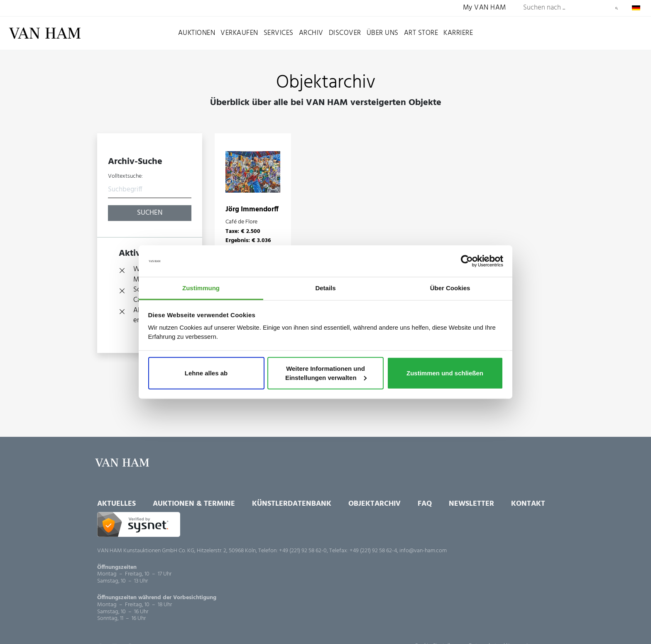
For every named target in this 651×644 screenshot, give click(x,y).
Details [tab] (325, 288)
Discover (345, 33)
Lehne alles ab (206, 373)
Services (279, 33)
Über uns (383, 33)
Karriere (458, 33)
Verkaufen (239, 33)
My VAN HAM (485, 8)
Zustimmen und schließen (445, 373)
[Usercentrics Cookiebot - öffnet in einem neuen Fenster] (467, 261)
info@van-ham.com (423, 551)
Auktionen (197, 33)
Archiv (311, 33)
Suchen (617, 8)
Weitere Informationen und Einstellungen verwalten (326, 373)
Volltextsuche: (125, 176)
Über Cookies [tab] (450, 288)
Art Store (421, 33)
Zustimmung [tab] (201, 288)
